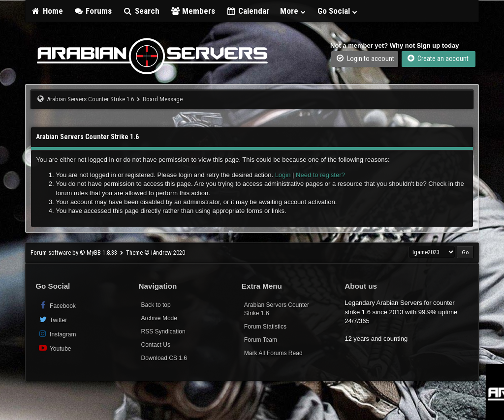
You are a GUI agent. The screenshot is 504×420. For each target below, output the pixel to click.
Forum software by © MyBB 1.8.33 (74, 253)
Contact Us (156, 345)
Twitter (52, 319)
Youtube (54, 348)
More (293, 11)
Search (141, 11)
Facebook (57, 305)
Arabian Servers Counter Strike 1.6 (90, 99)
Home (47, 11)
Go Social (338, 11)
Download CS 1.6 (164, 358)
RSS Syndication (163, 331)
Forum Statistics (265, 327)
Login (283, 175)
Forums (93, 11)
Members (193, 11)
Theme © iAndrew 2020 (156, 253)
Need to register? (320, 175)
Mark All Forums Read (273, 353)
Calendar (248, 11)
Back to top (156, 305)
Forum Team (261, 340)
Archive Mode (159, 318)
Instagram (57, 334)
